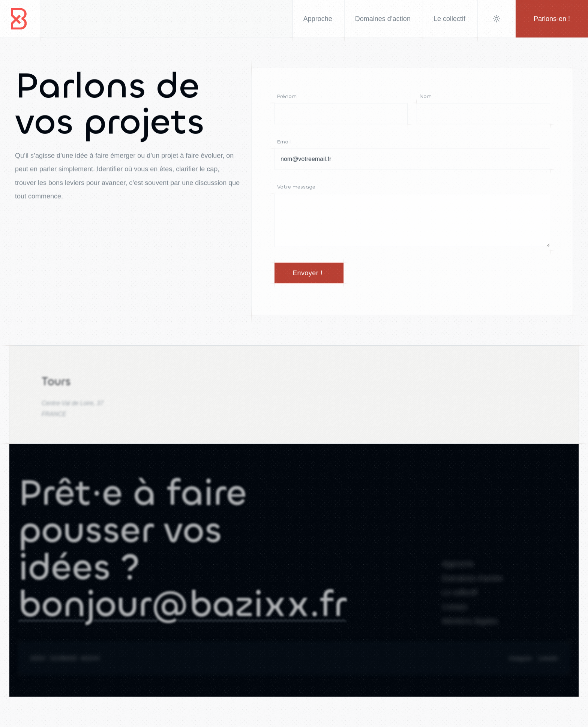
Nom (426, 96)
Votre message (296, 187)
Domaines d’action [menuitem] (383, 19)
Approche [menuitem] (318, 19)
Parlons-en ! (552, 19)
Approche (458, 567)
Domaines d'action (472, 582)
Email (284, 142)
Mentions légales (470, 627)
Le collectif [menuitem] (449, 19)
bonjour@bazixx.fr (182, 612)
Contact (455, 612)
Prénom (287, 96)
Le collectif (460, 597)
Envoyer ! (307, 274)
